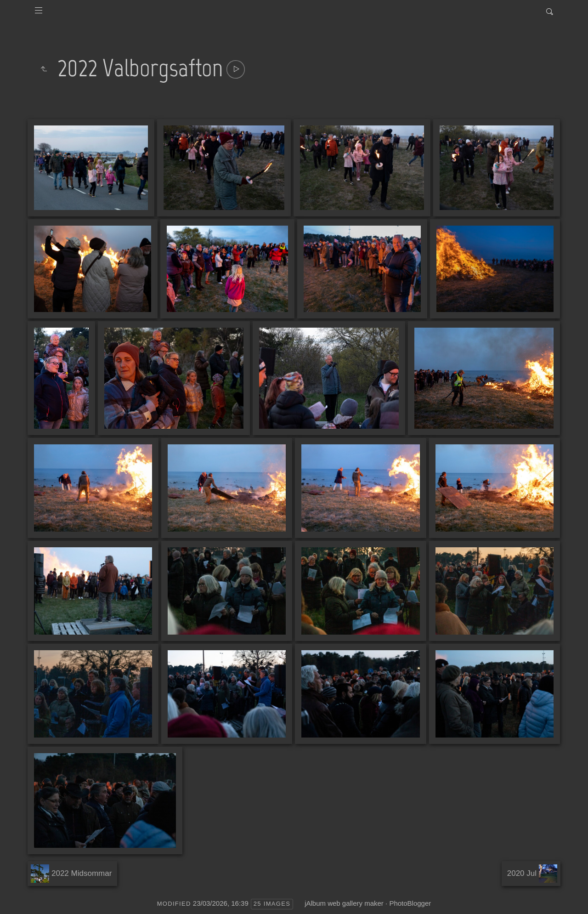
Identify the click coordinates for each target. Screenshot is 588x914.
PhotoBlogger (410, 903)
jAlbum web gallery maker (344, 903)
